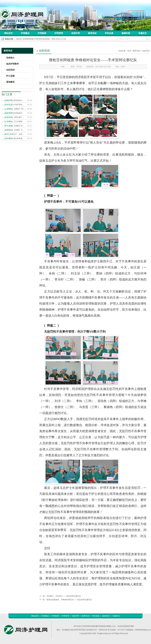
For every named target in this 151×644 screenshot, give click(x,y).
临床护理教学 (13, 64)
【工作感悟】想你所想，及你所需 (15, 122)
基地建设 (10, 82)
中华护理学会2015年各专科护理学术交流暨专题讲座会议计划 (15, 105)
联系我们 (146, 3)
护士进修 (10, 76)
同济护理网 (23, 13)
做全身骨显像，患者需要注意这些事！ (15, 138)
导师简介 (10, 58)
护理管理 (59, 33)
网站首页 (8, 33)
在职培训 (146, 51)
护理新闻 (42, 33)
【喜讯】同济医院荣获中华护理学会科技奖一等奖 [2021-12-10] (41, 39)
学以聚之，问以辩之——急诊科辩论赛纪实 (64, 596)
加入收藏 (136, 3)
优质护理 (75, 33)
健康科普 (126, 33)
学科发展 (109, 33)
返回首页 (126, 3)
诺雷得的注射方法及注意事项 (15, 100)
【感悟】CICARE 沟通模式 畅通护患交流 (15, 109)
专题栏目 (143, 33)
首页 (129, 51)
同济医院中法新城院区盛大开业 (15, 113)
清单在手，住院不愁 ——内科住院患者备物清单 (15, 134)
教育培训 (92, 33)
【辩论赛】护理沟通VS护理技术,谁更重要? (15, 117)
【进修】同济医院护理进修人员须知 (15, 126)
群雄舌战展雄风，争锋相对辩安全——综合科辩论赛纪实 (69, 600)
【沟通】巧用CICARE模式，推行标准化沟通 (15, 130)
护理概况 (25, 33)
